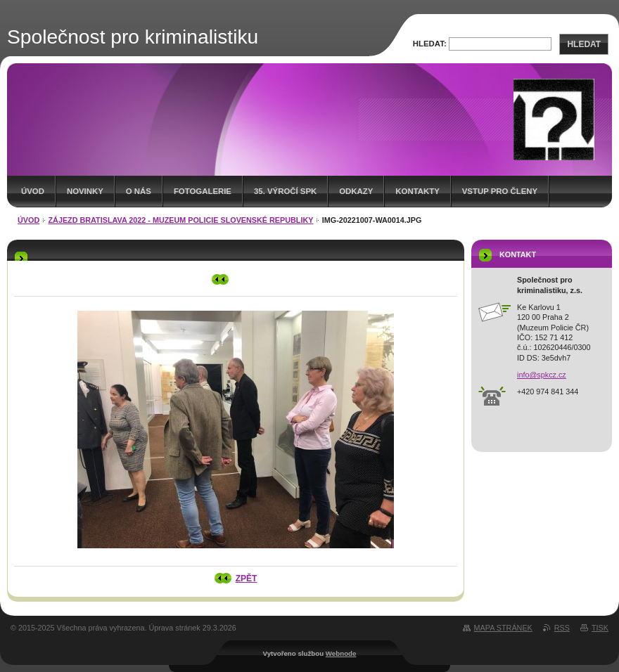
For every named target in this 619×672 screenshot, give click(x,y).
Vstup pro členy (500, 191)
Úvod (33, 191)
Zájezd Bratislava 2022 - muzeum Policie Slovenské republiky (181, 220)
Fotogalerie (203, 191)
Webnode (341, 653)
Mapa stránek (503, 628)
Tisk (600, 628)
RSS (562, 628)
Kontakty (417, 191)
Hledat (584, 44)
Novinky (85, 191)
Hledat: (430, 44)
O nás (139, 191)
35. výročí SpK (285, 191)
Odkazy (356, 191)
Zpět (247, 579)
